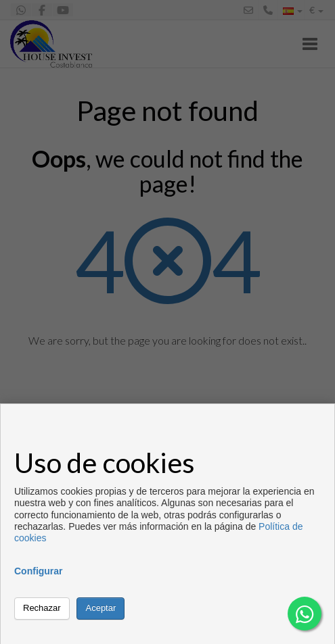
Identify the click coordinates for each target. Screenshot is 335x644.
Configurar (39, 571)
